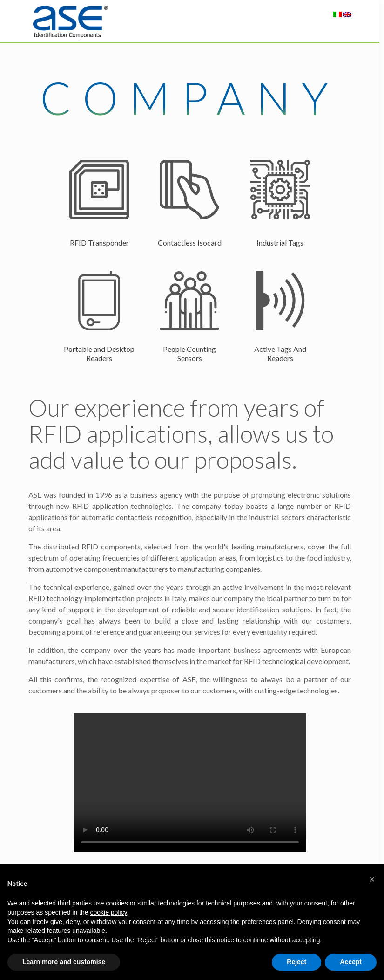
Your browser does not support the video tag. (190, 782)
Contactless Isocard (190, 243)
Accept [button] (351, 962)
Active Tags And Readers (280, 353)
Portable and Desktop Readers (99, 353)
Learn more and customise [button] (64, 962)
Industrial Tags (280, 243)
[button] (372, 879)
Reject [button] (296, 962)
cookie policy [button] (108, 912)
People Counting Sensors (189, 353)
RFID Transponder (99, 243)
